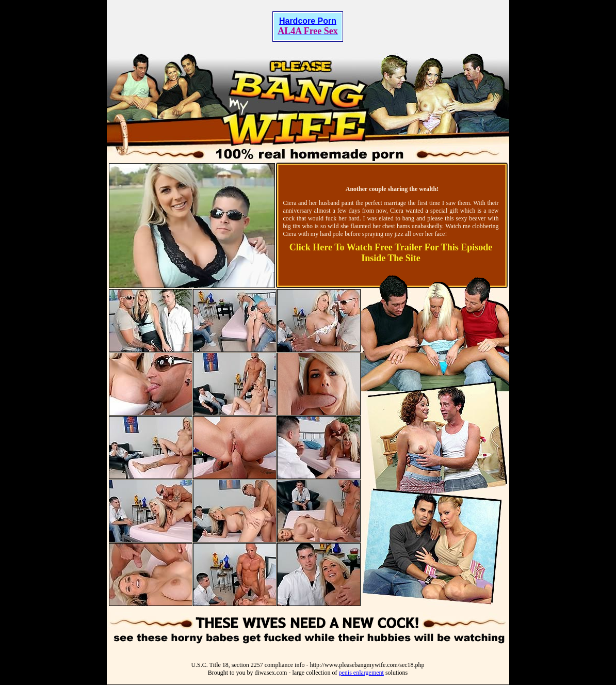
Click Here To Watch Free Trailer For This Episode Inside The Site (391, 253)
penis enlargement (361, 673)
